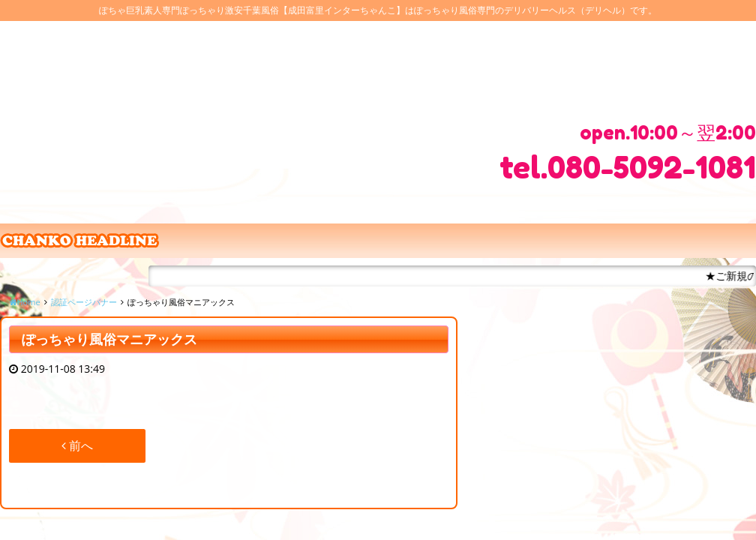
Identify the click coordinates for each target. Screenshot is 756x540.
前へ (77, 445)
